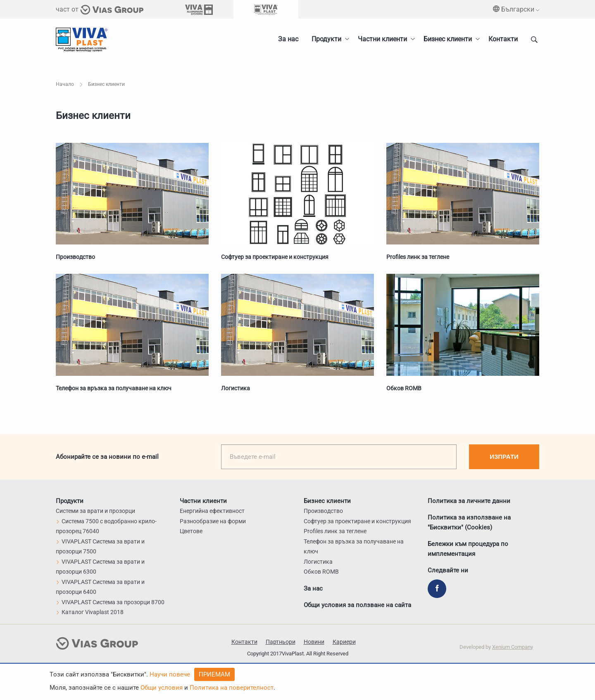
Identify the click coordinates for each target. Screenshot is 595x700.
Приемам (214, 674)
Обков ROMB (404, 388)
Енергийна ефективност (212, 511)
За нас (288, 39)
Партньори (281, 642)
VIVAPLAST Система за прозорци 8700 (110, 602)
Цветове (191, 531)
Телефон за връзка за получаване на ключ (114, 388)
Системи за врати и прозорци (95, 511)
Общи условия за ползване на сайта (357, 605)
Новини (314, 642)
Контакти (503, 39)
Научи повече (170, 674)
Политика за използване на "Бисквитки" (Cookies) (469, 522)
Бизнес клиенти (448, 39)
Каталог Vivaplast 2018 (90, 612)
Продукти (326, 39)
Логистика (236, 388)
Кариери (344, 642)
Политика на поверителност (232, 688)
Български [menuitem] (516, 9)
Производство (75, 257)
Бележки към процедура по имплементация (468, 549)
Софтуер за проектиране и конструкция (275, 257)
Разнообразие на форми (213, 521)
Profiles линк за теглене (418, 257)
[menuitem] (449, 39)
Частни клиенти (382, 39)
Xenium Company (513, 647)
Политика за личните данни (469, 501)
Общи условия (162, 688)
